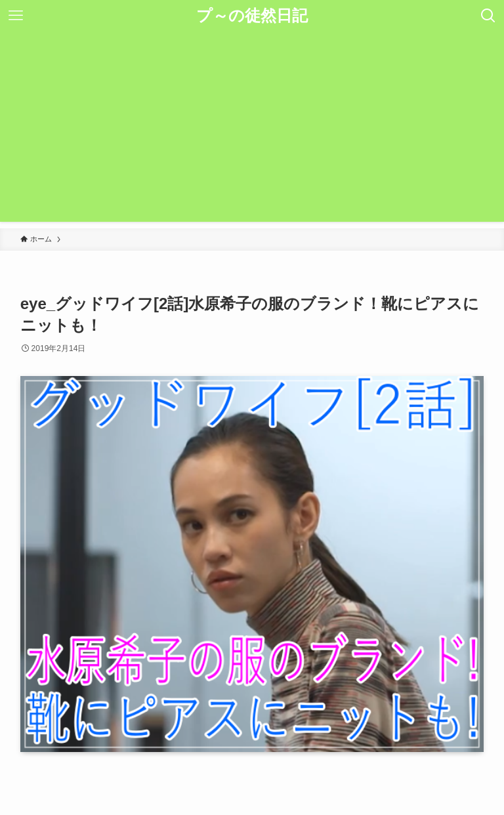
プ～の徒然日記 (252, 16)
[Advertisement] (252, 130)
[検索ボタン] (488, 16)
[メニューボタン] (16, 16)
